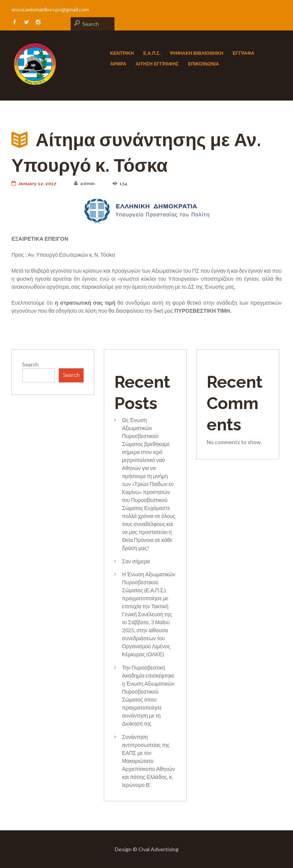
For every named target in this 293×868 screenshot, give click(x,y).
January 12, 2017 (34, 184)
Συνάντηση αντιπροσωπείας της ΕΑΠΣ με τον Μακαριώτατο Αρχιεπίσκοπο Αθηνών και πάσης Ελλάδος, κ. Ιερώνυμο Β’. (149, 761)
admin (84, 184)
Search (30, 364)
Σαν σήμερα (136, 561)
